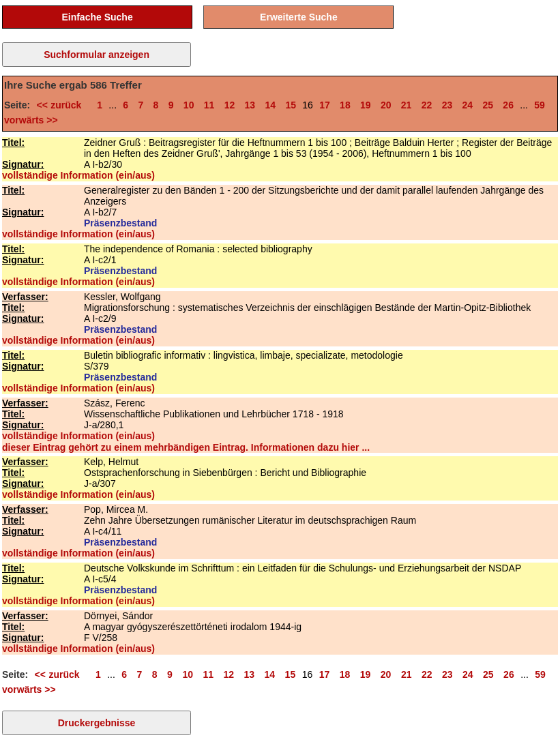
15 (291, 105)
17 (325, 105)
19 (366, 105)
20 (386, 105)
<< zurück (61, 105)
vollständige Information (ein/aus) (78, 175)
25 (488, 105)
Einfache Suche (97, 17)
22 (427, 105)
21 (407, 105)
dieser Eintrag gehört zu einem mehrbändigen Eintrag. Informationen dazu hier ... (186, 447)
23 (447, 105)
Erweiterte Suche (299, 17)
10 (189, 105)
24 (468, 105)
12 (230, 105)
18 (345, 105)
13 (250, 105)
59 (540, 105)
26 (508, 105)
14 (270, 105)
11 (209, 105)
